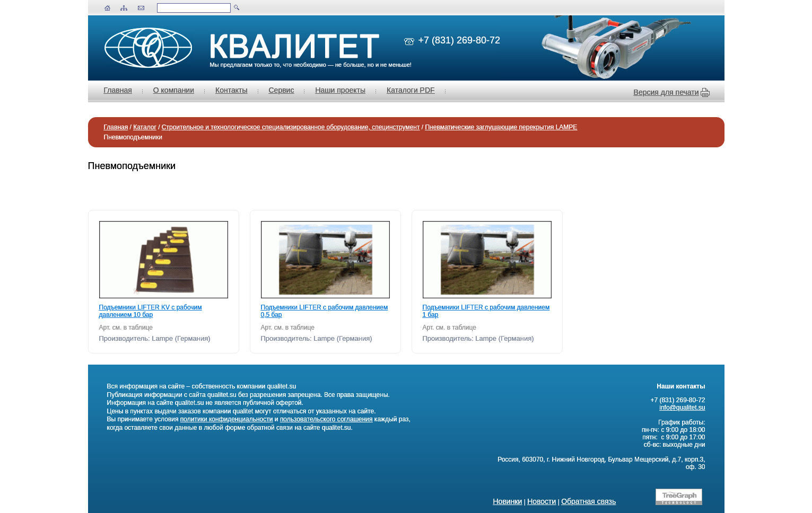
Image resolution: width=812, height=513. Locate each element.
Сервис (282, 90)
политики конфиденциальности (227, 419)
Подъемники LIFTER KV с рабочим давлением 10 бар (151, 311)
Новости (542, 501)
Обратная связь (588, 501)
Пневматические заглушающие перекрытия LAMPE (501, 127)
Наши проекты (340, 90)
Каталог (145, 127)
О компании (174, 90)
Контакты (231, 90)
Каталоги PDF (411, 90)
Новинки (508, 501)
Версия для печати (666, 92)
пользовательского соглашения (326, 419)
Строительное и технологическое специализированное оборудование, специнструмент (291, 127)
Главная (118, 90)
